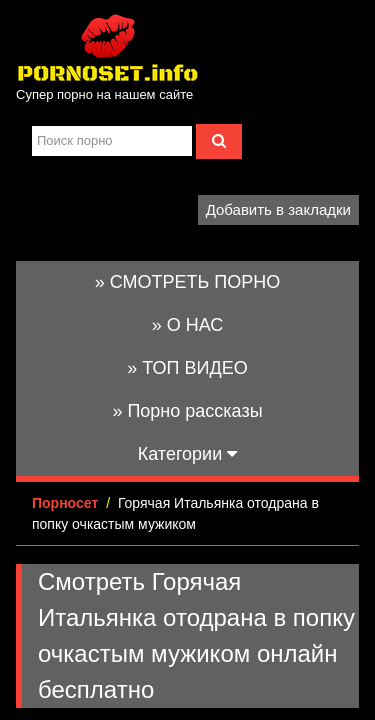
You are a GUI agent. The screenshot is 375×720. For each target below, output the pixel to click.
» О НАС (188, 325)
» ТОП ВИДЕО (187, 368)
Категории (187, 454)
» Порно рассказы (187, 411)
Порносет (65, 503)
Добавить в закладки (278, 209)
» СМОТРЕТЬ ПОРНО (188, 282)
